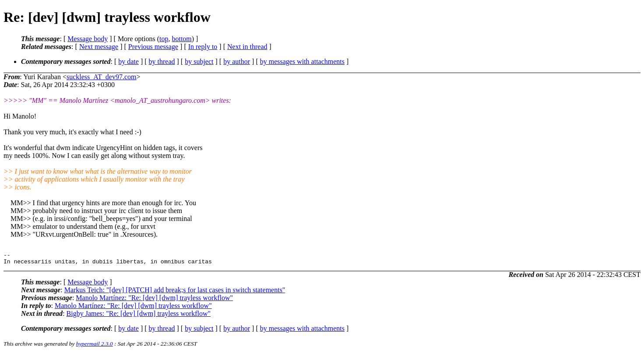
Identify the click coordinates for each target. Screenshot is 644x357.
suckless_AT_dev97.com (102, 77)
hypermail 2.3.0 (95, 346)
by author (237, 61)
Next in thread (247, 47)
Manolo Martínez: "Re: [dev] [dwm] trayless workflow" (154, 300)
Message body (88, 39)
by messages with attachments (302, 61)
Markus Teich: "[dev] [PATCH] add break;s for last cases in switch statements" (175, 292)
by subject (199, 61)
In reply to (203, 47)
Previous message (153, 47)
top (164, 39)
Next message (99, 47)
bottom (181, 39)
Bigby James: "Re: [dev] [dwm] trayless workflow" (139, 316)
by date (128, 61)
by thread (162, 61)
